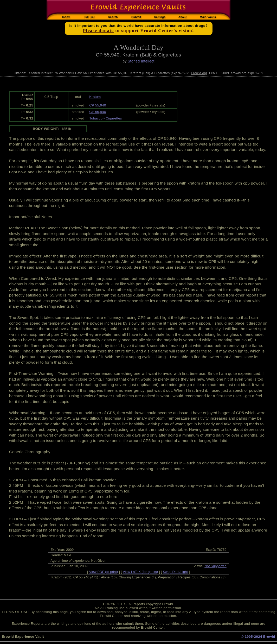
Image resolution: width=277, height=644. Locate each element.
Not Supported (215, 566)
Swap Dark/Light (175, 572)
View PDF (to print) (104, 572)
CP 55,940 (98, 105)
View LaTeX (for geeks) (140, 572)
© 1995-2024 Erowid (258, 637)
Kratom (95, 97)
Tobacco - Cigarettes (105, 118)
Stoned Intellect (141, 61)
